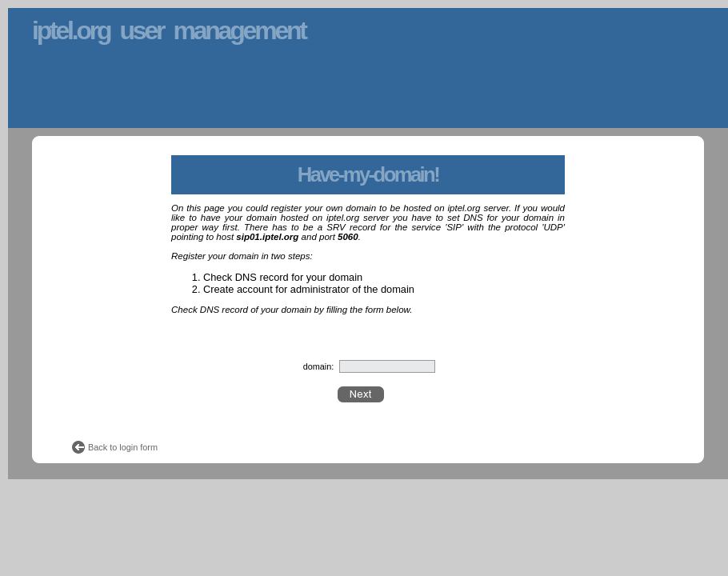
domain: (319, 366)
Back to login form (123, 447)
